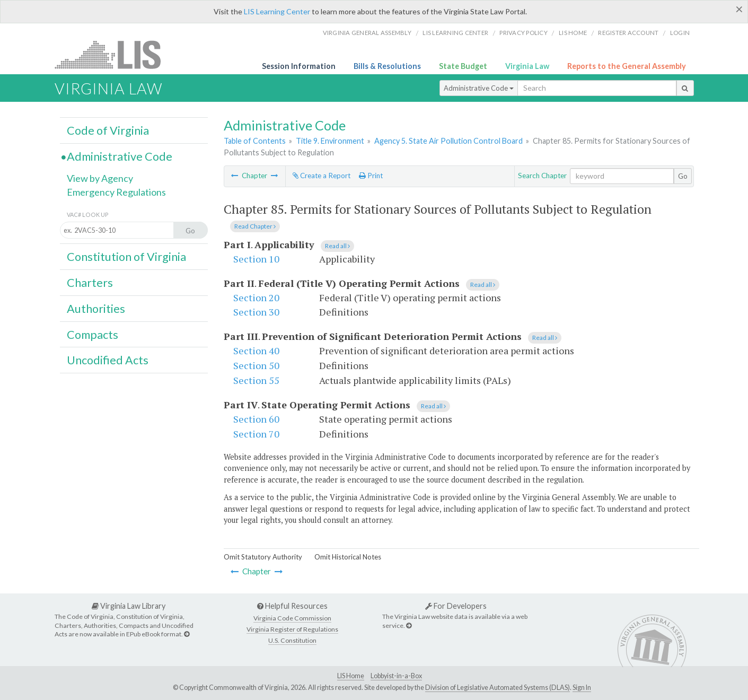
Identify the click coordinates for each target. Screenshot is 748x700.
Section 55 (256, 380)
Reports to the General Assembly (627, 66)
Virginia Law (527, 66)
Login (680, 33)
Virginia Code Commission (292, 618)
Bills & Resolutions (387, 66)
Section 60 (256, 419)
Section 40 (256, 351)
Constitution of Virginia (126, 257)
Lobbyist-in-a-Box (396, 676)
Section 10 (256, 259)
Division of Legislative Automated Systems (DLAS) (498, 688)
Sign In (582, 688)
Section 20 (256, 297)
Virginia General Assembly (367, 33)
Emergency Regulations (116, 192)
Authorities (96, 309)
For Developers (456, 606)
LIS (114, 54)
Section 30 (256, 312)
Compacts (93, 335)
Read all (337, 246)
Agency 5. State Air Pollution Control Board (448, 141)
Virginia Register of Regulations (292, 629)
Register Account (628, 33)
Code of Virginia (108, 130)
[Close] (739, 9)
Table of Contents (255, 141)
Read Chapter (255, 226)
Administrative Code (479, 88)
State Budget (463, 66)
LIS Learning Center (277, 11)
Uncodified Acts (108, 360)
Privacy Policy (523, 33)
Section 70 (256, 434)
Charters (90, 283)
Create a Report (322, 176)
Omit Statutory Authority (263, 557)
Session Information (299, 66)
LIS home (573, 33)
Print (371, 176)
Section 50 (256, 365)
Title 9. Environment (330, 141)
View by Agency (100, 178)
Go (683, 176)
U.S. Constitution (292, 640)
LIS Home (351, 676)
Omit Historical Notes (348, 557)
